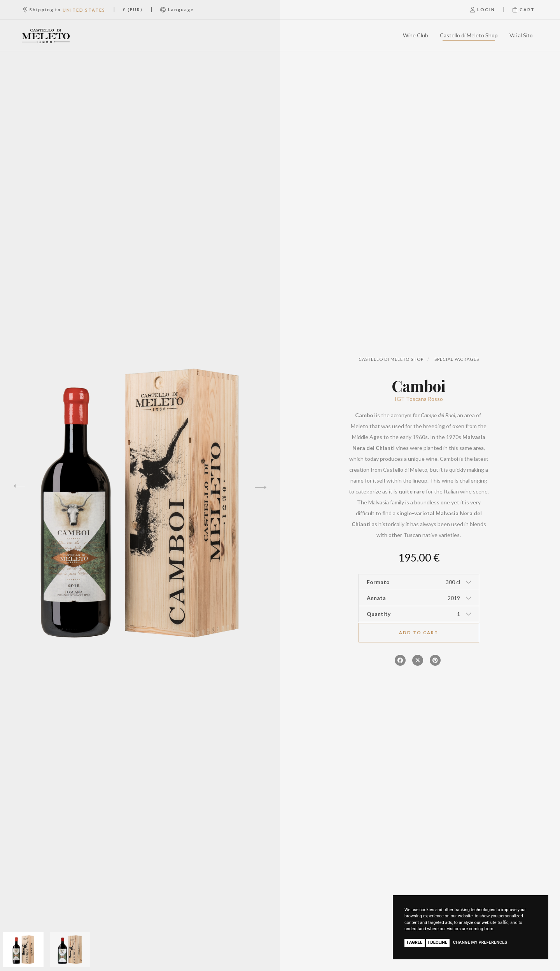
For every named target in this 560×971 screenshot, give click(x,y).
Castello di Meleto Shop (469, 35)
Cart (524, 10)
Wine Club (416, 35)
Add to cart (419, 632)
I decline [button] (438, 942)
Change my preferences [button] (480, 942)
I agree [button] (415, 942)
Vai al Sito (521, 35)
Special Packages (457, 359)
